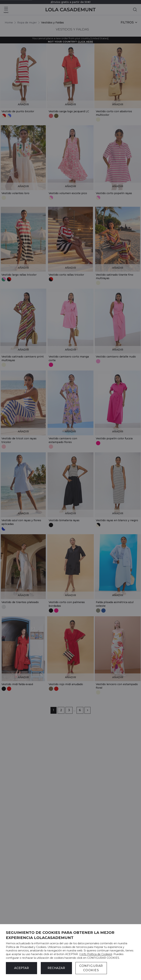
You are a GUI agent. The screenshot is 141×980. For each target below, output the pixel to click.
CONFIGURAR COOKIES (91, 968)
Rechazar (56, 968)
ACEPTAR (21, 968)
